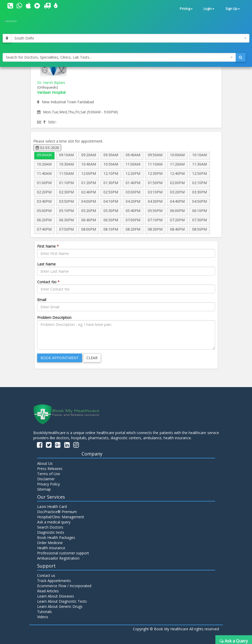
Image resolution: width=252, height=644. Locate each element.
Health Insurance (51, 548)
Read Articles (48, 591)
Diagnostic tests (51, 532)
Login (209, 9)
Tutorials (44, 612)
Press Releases (50, 469)
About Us (45, 463)
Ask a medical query (54, 522)
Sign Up (233, 9)
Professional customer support (63, 553)
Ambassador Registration (58, 558)
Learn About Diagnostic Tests (62, 601)
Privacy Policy (48, 484)
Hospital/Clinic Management (61, 517)
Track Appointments (54, 581)
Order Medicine (50, 543)
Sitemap (44, 489)
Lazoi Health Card (52, 506)
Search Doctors (50, 527)
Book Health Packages (56, 537)
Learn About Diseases (56, 596)
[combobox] (130, 38)
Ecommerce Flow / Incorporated (64, 586)
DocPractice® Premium (57, 512)
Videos (43, 617)
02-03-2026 (47, 148)
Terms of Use (49, 474)
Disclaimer (46, 479)
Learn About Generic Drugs (60, 606)
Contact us (46, 575)
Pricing (186, 9)
